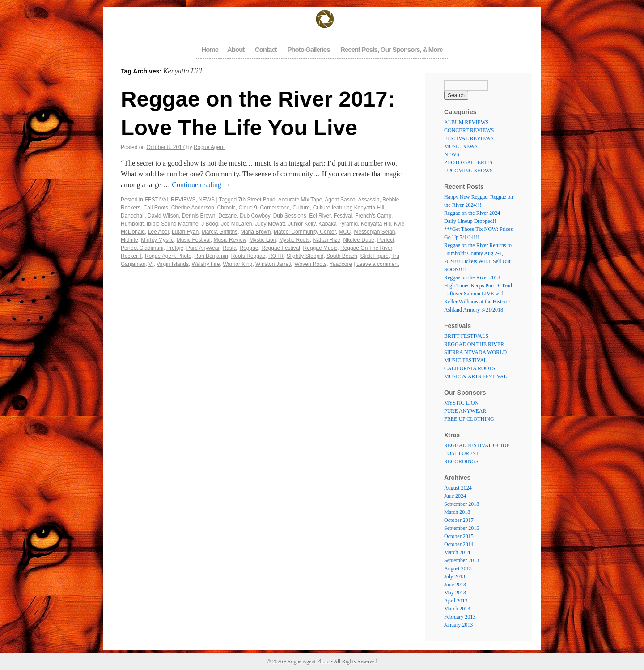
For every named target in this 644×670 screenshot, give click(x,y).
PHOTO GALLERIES (468, 162)
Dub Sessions (290, 216)
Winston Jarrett (273, 264)
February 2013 (460, 617)
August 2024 (458, 488)
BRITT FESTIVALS (466, 336)
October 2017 (459, 520)
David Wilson (163, 216)
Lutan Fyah (185, 232)
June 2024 (455, 496)
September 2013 (462, 560)
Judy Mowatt (270, 224)
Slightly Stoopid (305, 256)
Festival (343, 216)
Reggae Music (320, 248)
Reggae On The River (366, 248)
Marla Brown (256, 232)
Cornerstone (275, 208)
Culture (301, 208)
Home (210, 49)
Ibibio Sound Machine (172, 224)
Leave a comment (378, 264)
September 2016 (462, 528)
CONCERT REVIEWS (469, 130)
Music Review (230, 240)
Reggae (249, 248)
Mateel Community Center (305, 232)
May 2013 (455, 593)
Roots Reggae (248, 256)
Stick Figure (374, 256)
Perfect (386, 240)
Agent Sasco (340, 200)
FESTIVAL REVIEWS (170, 200)
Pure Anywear (203, 248)
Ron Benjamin (211, 256)
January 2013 (458, 625)
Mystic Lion (263, 240)
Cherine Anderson (193, 208)
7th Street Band (256, 200)
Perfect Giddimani (142, 248)
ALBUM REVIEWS (466, 122)
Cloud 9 (248, 208)
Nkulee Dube (359, 240)
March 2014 (457, 552)
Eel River (320, 216)
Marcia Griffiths (220, 232)
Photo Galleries (308, 49)
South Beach (342, 256)
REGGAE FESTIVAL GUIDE (477, 445)
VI (151, 264)
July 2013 (455, 576)
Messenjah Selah (374, 232)
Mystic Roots (294, 240)
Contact (266, 49)
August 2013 (458, 568)
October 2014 (459, 544)
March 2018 (457, 512)
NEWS (207, 200)
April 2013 (456, 601)
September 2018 (462, 504)
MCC (345, 232)
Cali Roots (156, 208)
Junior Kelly (302, 224)
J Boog (210, 224)
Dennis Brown (199, 216)
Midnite (129, 240)
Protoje (175, 248)
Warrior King (237, 264)
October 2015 (459, 536)
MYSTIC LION (461, 403)
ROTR (276, 256)
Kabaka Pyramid (338, 224)
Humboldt (132, 224)
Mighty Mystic (157, 240)
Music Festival (194, 240)
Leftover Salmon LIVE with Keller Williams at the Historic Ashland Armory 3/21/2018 (477, 302)
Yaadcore (341, 264)
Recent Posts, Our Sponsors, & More (392, 49)
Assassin (369, 200)
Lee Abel (159, 232)
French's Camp (373, 216)
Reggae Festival (281, 248)
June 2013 (455, 585)
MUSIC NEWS (461, 146)
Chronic (226, 208)
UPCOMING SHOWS (468, 171)
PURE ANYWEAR (465, 411)
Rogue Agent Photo (168, 256)
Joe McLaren (236, 224)
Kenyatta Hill (376, 224)
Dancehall (133, 216)
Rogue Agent (209, 147)
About (236, 49)
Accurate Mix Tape (300, 200)
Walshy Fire (206, 264)
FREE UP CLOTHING (469, 419)
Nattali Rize (327, 240)
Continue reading (201, 185)
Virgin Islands (173, 264)
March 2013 (457, 609)
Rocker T (131, 256)
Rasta (229, 248)
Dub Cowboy (255, 216)
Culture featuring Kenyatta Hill (349, 208)
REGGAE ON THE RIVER (474, 344)
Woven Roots (310, 264)
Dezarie (227, 216)
